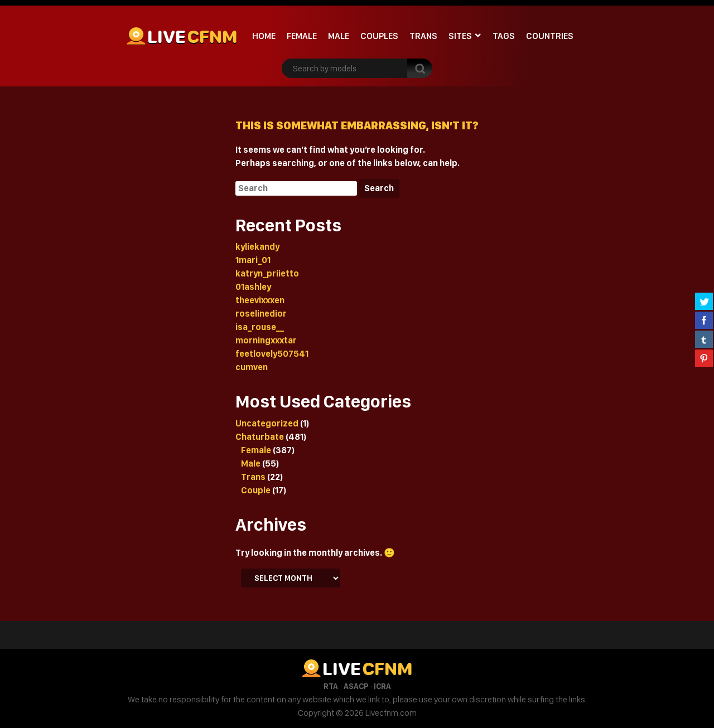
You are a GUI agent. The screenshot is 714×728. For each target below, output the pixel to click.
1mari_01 (253, 260)
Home (264, 36)
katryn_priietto (267, 273)
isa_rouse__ (260, 327)
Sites (460, 36)
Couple (256, 490)
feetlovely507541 (272, 354)
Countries (550, 36)
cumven (252, 367)
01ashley (253, 287)
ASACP (356, 686)
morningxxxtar (266, 340)
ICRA (382, 686)
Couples (379, 36)
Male (339, 36)
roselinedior (261, 314)
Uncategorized (267, 423)
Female (302, 36)
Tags (504, 36)
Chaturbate (260, 437)
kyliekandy (257, 247)
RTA (331, 686)
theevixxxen (260, 300)
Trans (423, 36)
